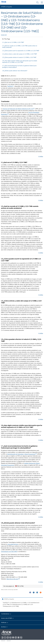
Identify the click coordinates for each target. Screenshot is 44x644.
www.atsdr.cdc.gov (13, 544)
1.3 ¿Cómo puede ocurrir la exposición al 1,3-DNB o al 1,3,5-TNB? (21, 51)
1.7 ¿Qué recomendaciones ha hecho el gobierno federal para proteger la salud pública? (19, 66)
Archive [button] (4, 627)
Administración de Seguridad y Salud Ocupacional (22, 454)
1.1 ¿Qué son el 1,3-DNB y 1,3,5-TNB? (13, 42)
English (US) (4, 35)
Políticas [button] (5, 622)
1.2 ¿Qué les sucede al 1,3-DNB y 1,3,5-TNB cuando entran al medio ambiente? (20, 47)
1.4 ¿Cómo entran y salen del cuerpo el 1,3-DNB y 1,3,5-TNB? (20, 54)
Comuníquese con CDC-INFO (9, 552)
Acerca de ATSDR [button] (7, 618)
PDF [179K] (19, 586)
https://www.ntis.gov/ (13, 579)
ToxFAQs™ (10, 86)
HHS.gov (3, 641)
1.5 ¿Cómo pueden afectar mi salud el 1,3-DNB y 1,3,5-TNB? (19, 57)
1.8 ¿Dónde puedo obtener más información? (15, 71)
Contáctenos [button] (6, 614)
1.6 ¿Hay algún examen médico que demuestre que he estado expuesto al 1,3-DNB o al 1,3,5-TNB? (20, 62)
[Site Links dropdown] (42, 3)
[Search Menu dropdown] (37, 3)
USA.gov (9, 641)
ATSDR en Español (7, 7)
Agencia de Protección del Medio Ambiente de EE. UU (19, 109)
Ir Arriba (41, 156)
